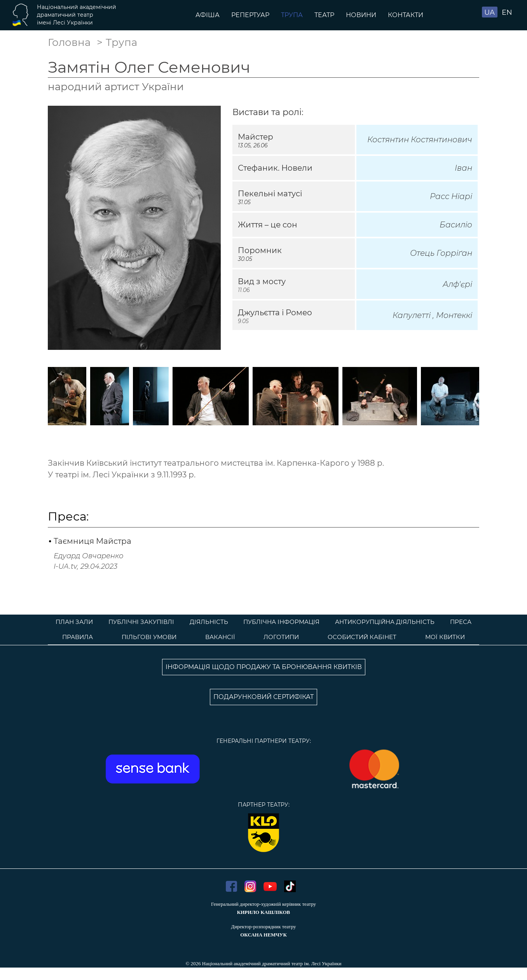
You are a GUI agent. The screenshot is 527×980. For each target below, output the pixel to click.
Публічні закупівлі (141, 622)
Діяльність (209, 622)
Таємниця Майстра (92, 541)
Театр (324, 15)
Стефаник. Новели (275, 168)
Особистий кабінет (362, 637)
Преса (461, 622)
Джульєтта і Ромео (275, 313)
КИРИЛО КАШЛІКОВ (263, 912)
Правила (78, 637)
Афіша (208, 15)
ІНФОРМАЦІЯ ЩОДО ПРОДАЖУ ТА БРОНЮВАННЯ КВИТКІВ (264, 667)
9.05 (243, 321)
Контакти (406, 15)
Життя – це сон (268, 225)
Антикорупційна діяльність (385, 622)
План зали (74, 622)
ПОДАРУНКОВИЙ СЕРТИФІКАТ (263, 697)
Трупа (292, 15)
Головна (69, 42)
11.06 (244, 290)
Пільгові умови (149, 637)
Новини (361, 15)
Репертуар (250, 15)
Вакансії (220, 637)
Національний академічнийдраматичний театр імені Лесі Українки (77, 15)
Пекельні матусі (270, 194)
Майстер (256, 137)
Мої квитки (445, 637)
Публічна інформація (281, 622)
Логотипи (281, 637)
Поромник (260, 250)
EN (507, 12)
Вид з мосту (262, 281)
